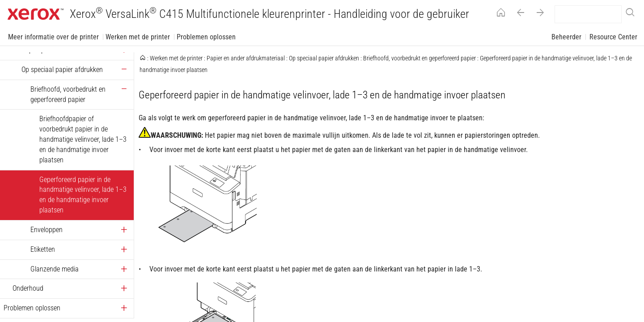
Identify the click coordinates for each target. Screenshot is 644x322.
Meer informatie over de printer (53, 37)
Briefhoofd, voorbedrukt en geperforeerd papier (68, 94)
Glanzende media (55, 269)
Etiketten (43, 249)
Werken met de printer (138, 37)
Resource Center (613, 37)
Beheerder (566, 37)
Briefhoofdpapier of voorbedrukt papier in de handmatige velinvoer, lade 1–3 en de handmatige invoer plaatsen (83, 139)
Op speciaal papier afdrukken (62, 70)
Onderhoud (28, 288)
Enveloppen (47, 230)
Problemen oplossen (206, 37)
